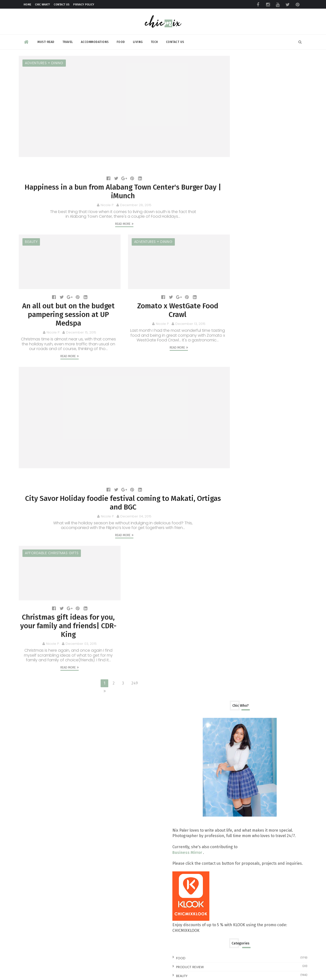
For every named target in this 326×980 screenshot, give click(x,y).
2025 (227, 403)
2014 (227, 639)
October (235, 560)
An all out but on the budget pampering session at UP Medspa (63, 300)
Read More (112, 213)
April (231, 607)
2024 (227, 411)
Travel (68, 40)
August (234, 576)
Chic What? (43, 5)
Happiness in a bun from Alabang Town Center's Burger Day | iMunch (112, 180)
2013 (227, 647)
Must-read (46, 40)
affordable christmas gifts (52, 534)
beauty (31, 231)
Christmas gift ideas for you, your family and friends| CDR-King (63, 603)
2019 (227, 449)
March (233, 614)
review (225, 350)
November (237, 553)
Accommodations (95, 40)
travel (225, 367)
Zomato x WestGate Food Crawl (162, 295)
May (231, 599)
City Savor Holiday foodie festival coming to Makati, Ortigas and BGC (112, 483)
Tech (154, 40)
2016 (227, 472)
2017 (227, 464)
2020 (227, 441)
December (237, 487)
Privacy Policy (84, 5)
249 (124, 667)
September (238, 568)
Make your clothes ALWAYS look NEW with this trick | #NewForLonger (272, 846)
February (235, 622)
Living (138, 40)
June (231, 591)
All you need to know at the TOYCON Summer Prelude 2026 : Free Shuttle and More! (276, 690)
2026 (227, 395)
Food (121, 40)
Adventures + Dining (44, 61)
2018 (227, 457)
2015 (227, 480)
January (234, 630)
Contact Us (62, 5)
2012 (227, 655)
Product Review (233, 332)
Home (27, 5)
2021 (227, 434)
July (230, 583)
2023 (227, 418)
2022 (227, 426)
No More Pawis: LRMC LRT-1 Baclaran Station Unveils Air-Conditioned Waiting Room (274, 886)
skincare (227, 359)
